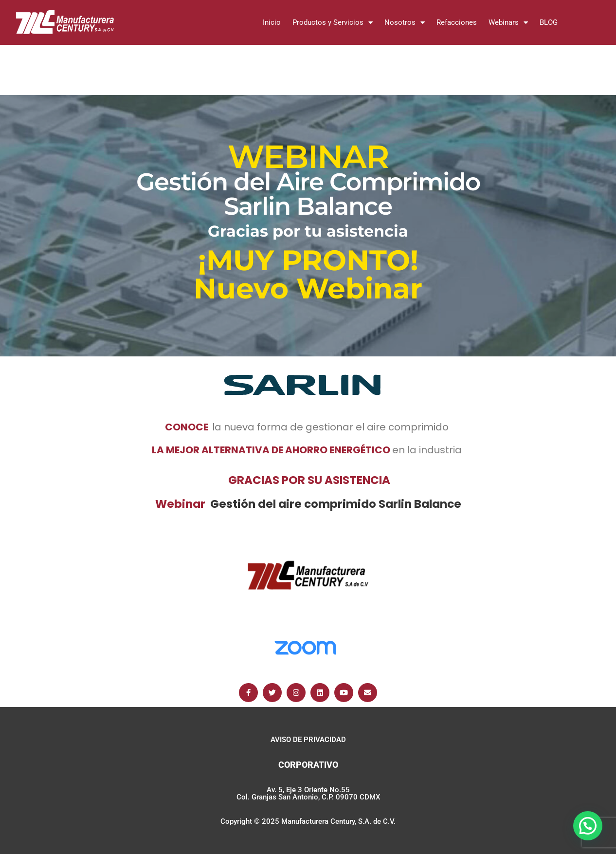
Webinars (508, 23)
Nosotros (405, 23)
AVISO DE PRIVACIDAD (308, 740)
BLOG (549, 22)
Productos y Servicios (333, 23)
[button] (588, 826)
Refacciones (457, 22)
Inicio (272, 22)
